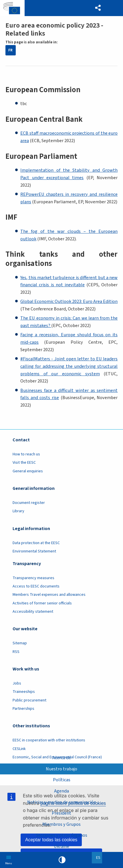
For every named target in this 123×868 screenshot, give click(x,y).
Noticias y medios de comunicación (62, 802)
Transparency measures (33, 578)
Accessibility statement (33, 612)
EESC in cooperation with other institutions (49, 740)
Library (18, 511)
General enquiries (28, 471)
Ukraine (61, 846)
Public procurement (29, 700)
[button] (98, 8)
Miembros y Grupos (61, 824)
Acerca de (62, 758)
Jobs (17, 683)
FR (10, 50)
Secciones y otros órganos (62, 835)
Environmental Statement (34, 551)
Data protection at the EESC (36, 543)
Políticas (62, 780)
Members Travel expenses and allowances (49, 595)
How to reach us (26, 454)
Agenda (61, 791)
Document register (29, 503)
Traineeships (24, 692)
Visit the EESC (24, 463)
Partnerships (23, 709)
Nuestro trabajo (61, 769)
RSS (16, 652)
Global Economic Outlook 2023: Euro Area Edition (69, 301)
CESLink (19, 749)
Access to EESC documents (36, 586)
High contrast (62, 860)
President (61, 813)
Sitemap (20, 643)
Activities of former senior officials (42, 603)
